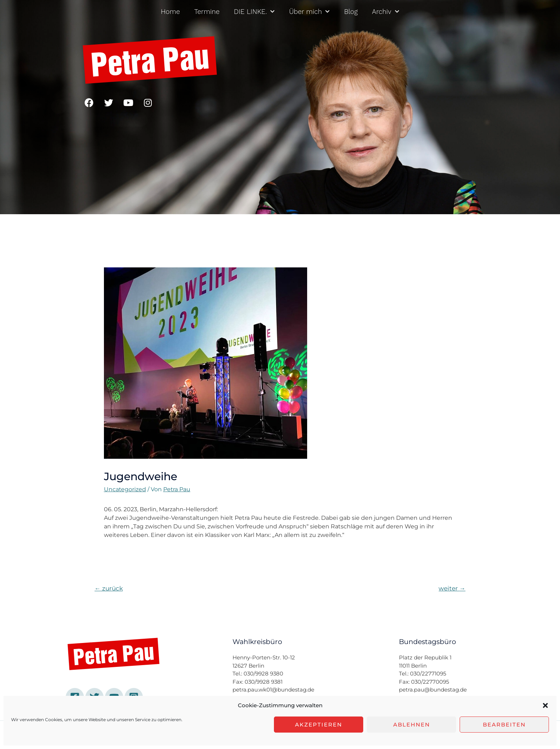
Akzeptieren (319, 725)
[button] (545, 705)
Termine (207, 12)
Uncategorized (125, 489)
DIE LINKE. (254, 12)
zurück (109, 588)
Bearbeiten (504, 725)
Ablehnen (412, 725)
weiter (452, 588)
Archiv (386, 12)
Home (170, 12)
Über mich (309, 12)
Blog (351, 12)
